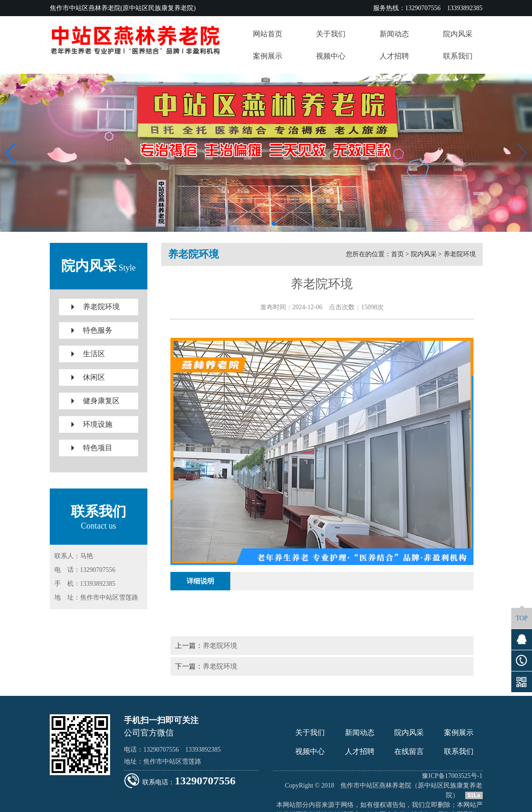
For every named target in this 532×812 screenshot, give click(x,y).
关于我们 (310, 733)
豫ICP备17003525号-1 (452, 776)
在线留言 (409, 751)
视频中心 (310, 751)
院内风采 (424, 254)
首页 (398, 254)
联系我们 (459, 751)
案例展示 (459, 733)
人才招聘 (360, 751)
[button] (259, 224)
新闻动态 (360, 733)
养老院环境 (460, 254)
